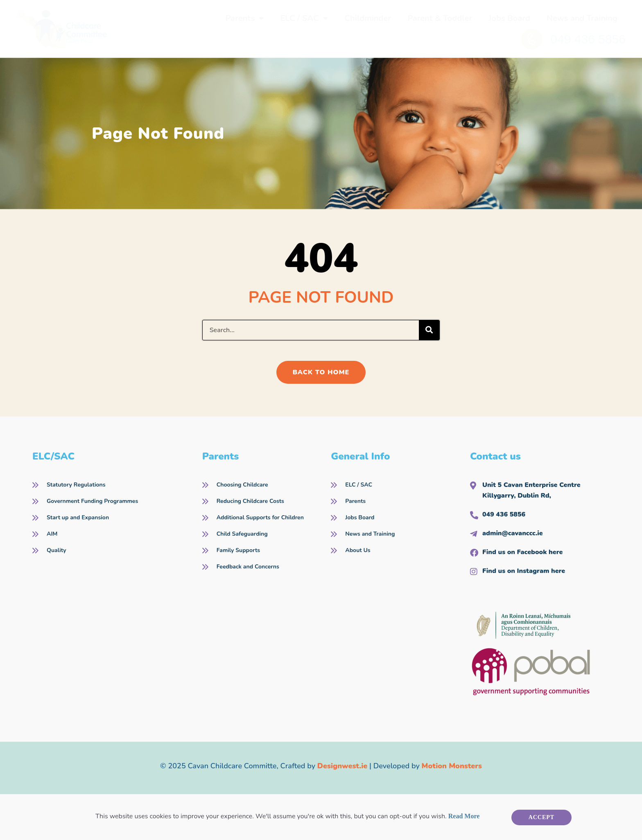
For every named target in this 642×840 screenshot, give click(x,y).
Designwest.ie (342, 766)
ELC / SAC (304, 18)
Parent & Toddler (440, 18)
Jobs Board (509, 18)
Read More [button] (464, 816)
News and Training (582, 18)
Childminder (368, 18)
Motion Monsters (452, 766)
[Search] (429, 330)
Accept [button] (542, 817)
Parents (244, 18)
